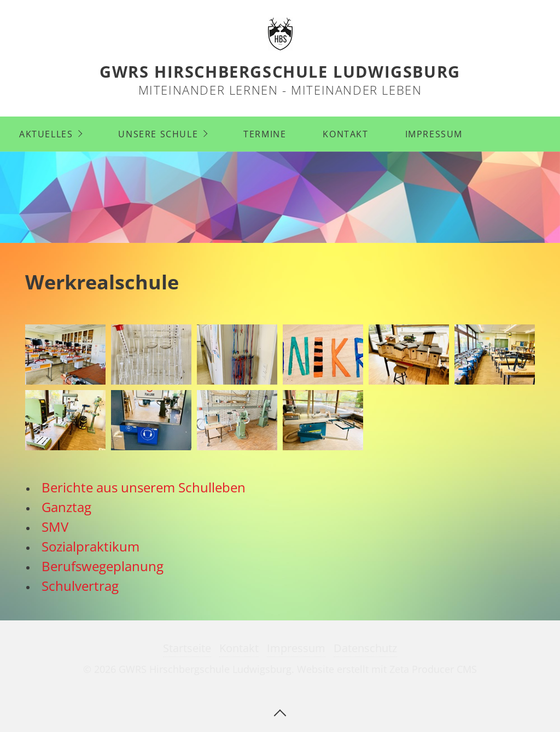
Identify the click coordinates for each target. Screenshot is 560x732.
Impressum (434, 134)
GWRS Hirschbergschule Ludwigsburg (280, 71)
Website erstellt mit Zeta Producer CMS (387, 669)
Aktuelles (46, 134)
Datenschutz (365, 648)
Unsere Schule (158, 134)
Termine (265, 134)
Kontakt (345, 134)
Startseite (187, 648)
